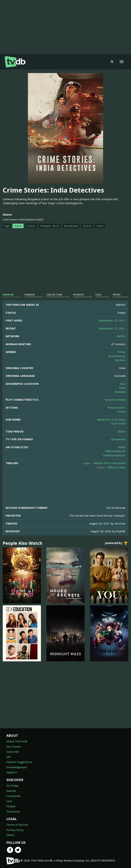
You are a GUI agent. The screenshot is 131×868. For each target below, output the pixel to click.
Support (12, 772)
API (9, 757)
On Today (12, 786)
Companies (13, 796)
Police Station (117, 408)
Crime (121, 352)
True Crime (118, 423)
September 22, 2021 (112, 320)
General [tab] (8, 294)
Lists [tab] (98, 294)
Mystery (120, 360)
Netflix (121, 336)
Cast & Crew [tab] (54, 294)
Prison (121, 411)
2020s (121, 431)
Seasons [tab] (30, 294)
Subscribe (13, 752)
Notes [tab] (117, 294)
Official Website (115, 451)
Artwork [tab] (79, 294)
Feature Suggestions (19, 762)
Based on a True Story (111, 419)
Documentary (117, 356)
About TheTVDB (17, 741)
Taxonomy (13, 811)
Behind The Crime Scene (110, 463)
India (122, 388)
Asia (123, 384)
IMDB (122, 447)
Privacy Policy (15, 830)
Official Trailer (116, 467)
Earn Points (14, 747)
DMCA (10, 835)
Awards (11, 791)
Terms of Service (17, 825)
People (11, 806)
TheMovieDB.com (114, 455)
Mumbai (120, 392)
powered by (117, 543)
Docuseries (118, 439)
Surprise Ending (115, 400)
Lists (9, 801)
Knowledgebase (17, 767)
